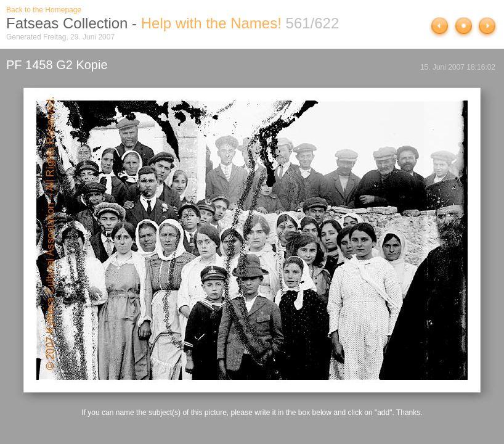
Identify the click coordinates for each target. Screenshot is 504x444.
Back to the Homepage (44, 10)
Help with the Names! (211, 23)
